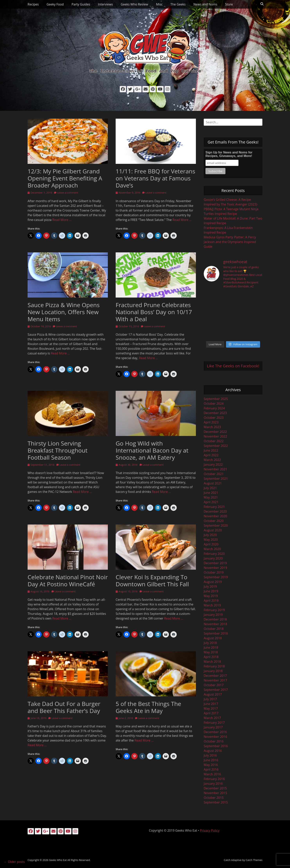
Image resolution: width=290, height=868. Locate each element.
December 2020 (215, 511)
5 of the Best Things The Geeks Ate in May (148, 707)
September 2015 (216, 802)
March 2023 (212, 427)
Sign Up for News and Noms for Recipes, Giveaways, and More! (229, 154)
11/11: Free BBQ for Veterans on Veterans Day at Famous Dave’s (155, 178)
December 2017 (215, 676)
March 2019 (212, 605)
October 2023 (214, 418)
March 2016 (212, 774)
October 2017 (214, 685)
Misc (159, 4)
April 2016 (211, 769)
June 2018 (211, 647)
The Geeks (178, 4)
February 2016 (214, 779)
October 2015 (214, 798)
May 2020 (211, 540)
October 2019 (214, 572)
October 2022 (214, 441)
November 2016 (215, 737)
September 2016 (216, 746)
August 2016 (213, 751)
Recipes (33, 4)
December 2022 (215, 432)
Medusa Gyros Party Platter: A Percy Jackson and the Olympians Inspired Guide (230, 242)
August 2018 (213, 638)
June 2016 (211, 760)
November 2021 (215, 469)
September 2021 (216, 479)
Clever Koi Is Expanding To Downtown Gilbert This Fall (152, 581)
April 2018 (211, 657)
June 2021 (211, 493)
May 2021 (211, 497)
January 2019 (213, 615)
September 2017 (216, 690)
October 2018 (214, 629)
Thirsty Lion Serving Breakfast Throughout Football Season (58, 450)
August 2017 (213, 694)
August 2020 (213, 530)
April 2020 (211, 544)
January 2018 (213, 671)
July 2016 (210, 755)
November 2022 (215, 436)
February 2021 (214, 507)
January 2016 (213, 784)
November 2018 (215, 624)
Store (229, 4)
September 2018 (216, 633)
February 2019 (214, 610)
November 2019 (215, 568)
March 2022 (212, 460)
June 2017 (211, 704)
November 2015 (215, 793)
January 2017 (213, 727)
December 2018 (215, 619)
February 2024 (214, 408)
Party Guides (81, 4)
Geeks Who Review (134, 4)
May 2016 (211, 765)
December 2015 (215, 788)
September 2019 (216, 577)
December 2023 (215, 413)
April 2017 (211, 713)
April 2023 (211, 422)
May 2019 (211, 596)
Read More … (62, 220)
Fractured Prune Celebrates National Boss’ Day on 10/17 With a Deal (154, 312)
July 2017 (210, 699)
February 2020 (214, 554)
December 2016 (215, 732)
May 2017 (211, 708)
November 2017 (215, 680)
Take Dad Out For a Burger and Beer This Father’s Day (64, 707)
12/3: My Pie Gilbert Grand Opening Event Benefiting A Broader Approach (65, 178)
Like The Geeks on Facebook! (233, 366)
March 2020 (212, 549)
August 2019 (213, 582)
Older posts (14, 862)
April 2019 (211, 601)
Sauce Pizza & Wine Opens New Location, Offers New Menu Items (64, 312)
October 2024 (214, 404)
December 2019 (215, 563)
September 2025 (216, 399)
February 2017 (214, 723)
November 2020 (215, 516)
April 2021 (211, 502)
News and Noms (205, 4)
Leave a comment (68, 193)
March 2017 (212, 718)
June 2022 (211, 450)
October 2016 (214, 741)
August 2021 (213, 483)
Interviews (105, 4)
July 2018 (210, 643)
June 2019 (211, 591)
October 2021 (214, 474)
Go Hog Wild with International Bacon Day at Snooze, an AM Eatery (152, 450)
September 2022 (216, 446)
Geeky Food (55, 4)
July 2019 (210, 586)
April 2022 (211, 455)
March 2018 (212, 662)
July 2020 (210, 535)
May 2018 (211, 652)
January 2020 (213, 558)
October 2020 (214, 521)
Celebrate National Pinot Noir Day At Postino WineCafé (68, 581)
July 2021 (210, 488)
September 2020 (216, 525)
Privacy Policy (210, 830)
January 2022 (213, 464)
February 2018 (214, 666)
